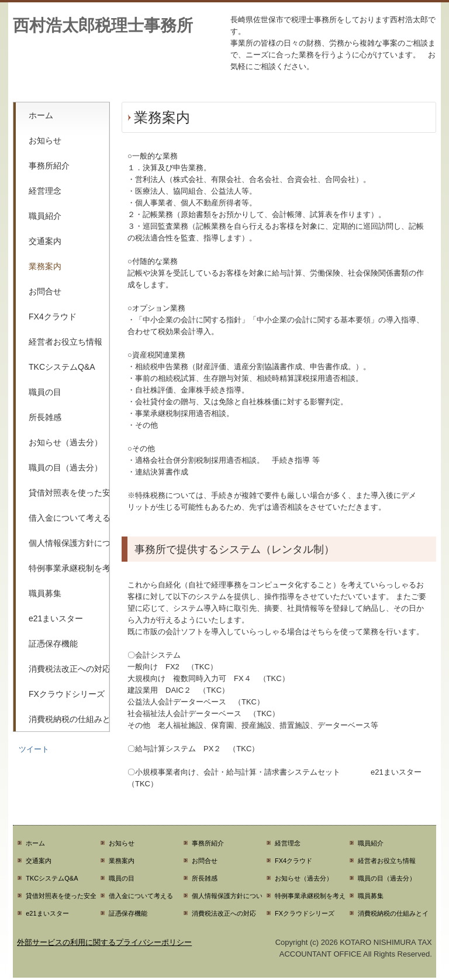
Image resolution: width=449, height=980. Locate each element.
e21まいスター (56, 618)
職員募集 (45, 593)
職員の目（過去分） (65, 467)
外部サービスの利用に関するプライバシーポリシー (104, 942)
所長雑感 (45, 417)
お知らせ (45, 140)
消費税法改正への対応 (69, 669)
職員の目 (45, 392)
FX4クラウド (53, 317)
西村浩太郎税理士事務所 (103, 25)
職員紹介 (45, 216)
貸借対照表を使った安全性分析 (69, 493)
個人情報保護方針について (69, 543)
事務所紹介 (49, 166)
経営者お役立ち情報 (65, 342)
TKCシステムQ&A (62, 367)
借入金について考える (69, 518)
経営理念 (45, 191)
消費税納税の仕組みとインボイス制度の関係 (69, 719)
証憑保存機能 (53, 644)
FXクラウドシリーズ (67, 694)
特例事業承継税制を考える (69, 568)
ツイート (34, 749)
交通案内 (45, 241)
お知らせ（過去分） (65, 442)
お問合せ (45, 291)
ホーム (41, 115)
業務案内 (45, 266)
